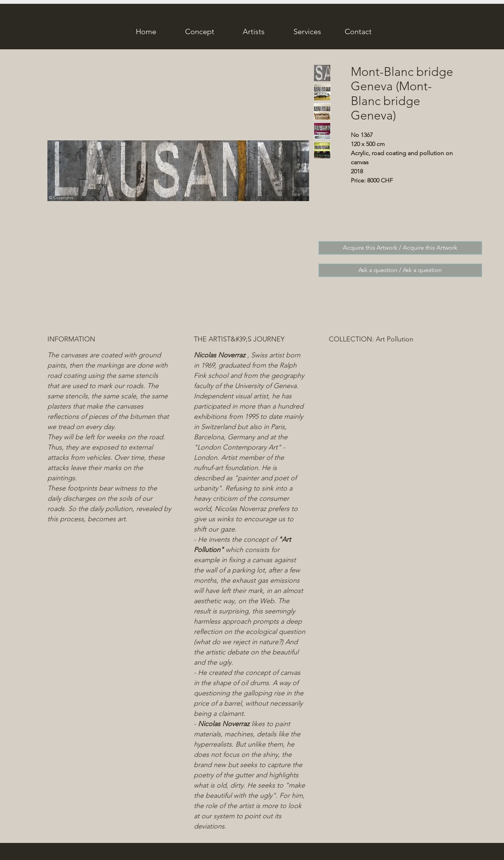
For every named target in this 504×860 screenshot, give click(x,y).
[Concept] (200, 31)
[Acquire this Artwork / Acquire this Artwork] (400, 248)
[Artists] (254, 31)
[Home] (146, 31)
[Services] (308, 31)
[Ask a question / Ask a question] (400, 270)
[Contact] (358, 31)
